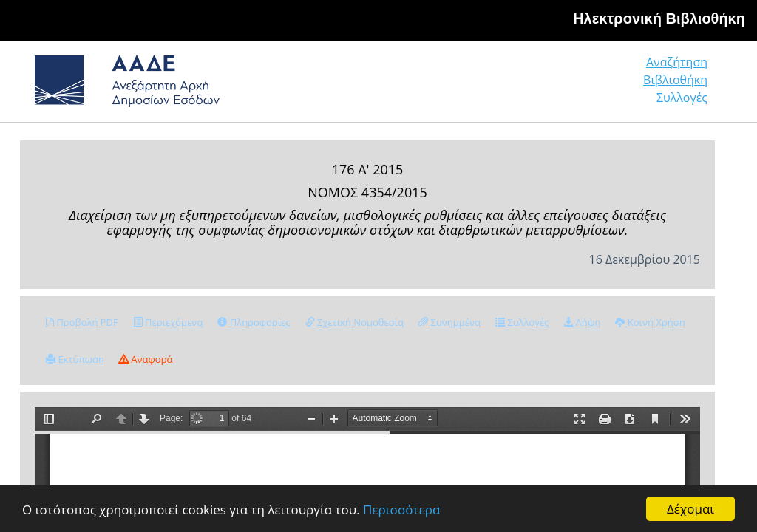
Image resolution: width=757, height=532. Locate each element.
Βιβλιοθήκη (675, 80)
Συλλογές (682, 98)
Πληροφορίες (254, 322)
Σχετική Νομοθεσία (354, 322)
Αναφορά (146, 359)
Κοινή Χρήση (650, 322)
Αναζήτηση (677, 62)
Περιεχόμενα (168, 322)
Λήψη (582, 322)
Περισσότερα (401, 509)
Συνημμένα (449, 322)
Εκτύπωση (75, 359)
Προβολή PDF (82, 322)
